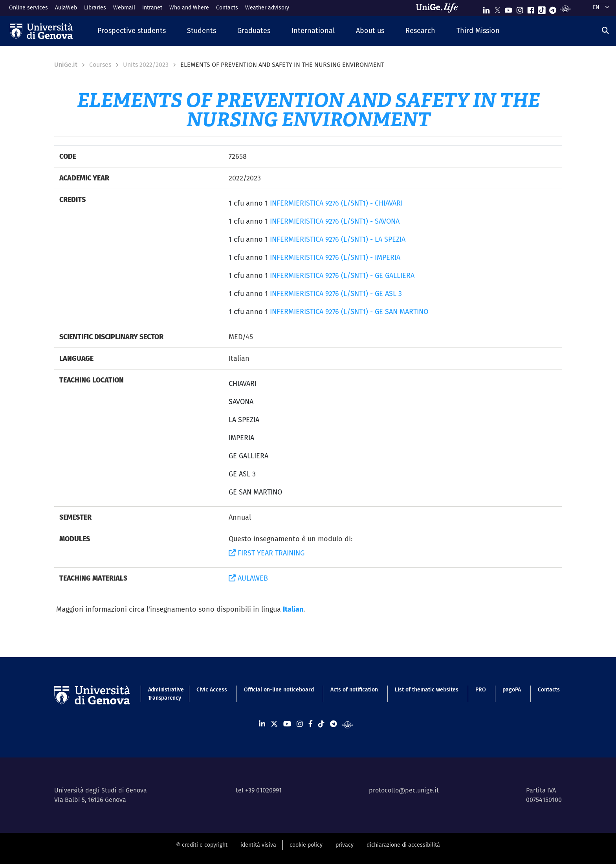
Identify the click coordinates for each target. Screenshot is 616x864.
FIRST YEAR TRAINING (267, 553)
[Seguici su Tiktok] (542, 8)
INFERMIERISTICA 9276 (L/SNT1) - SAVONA (335, 221)
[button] (132, 31)
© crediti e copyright (202, 845)
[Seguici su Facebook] (531, 8)
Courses (100, 65)
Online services (28, 7)
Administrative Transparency (164, 694)
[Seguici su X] (497, 8)
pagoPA (512, 689)
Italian (293, 609)
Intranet (152, 7)
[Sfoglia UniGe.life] (440, 8)
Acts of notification (354, 689)
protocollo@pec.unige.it (404, 790)
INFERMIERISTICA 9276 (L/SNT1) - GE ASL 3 (336, 293)
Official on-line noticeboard (279, 689)
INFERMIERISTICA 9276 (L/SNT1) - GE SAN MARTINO (349, 312)
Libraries (95, 7)
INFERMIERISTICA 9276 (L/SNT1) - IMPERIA (335, 257)
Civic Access (212, 689)
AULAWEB (248, 578)
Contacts (227, 7)
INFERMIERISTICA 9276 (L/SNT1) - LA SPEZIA (338, 239)
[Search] (605, 30)
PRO (481, 689)
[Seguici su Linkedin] (486, 8)
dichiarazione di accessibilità (403, 845)
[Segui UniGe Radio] (566, 8)
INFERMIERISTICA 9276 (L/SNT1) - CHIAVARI (336, 203)
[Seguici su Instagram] (520, 8)
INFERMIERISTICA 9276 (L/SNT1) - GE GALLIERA (342, 275)
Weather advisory (267, 7)
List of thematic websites (427, 689)
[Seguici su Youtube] (508, 8)
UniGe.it (66, 65)
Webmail (124, 7)
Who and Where (189, 7)
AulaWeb (66, 7)
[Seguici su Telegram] (553, 8)
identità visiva (258, 845)
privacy (345, 845)
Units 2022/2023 (146, 65)
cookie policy (306, 845)
